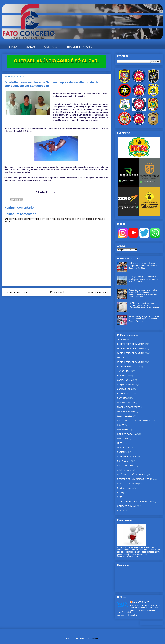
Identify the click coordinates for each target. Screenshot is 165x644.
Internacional (123, 439)
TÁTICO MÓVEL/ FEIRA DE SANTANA (134, 502)
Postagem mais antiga (97, 292)
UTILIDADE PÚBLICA (127, 506)
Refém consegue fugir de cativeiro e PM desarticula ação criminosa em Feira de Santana (144, 319)
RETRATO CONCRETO (127, 484)
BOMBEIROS (123, 376)
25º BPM (121, 340)
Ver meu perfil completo (127, 615)
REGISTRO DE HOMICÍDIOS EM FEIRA (135, 479)
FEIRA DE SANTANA (79, 47)
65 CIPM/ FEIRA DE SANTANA (131, 349)
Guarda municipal (125, 416)
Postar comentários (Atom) (60, 301)
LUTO (120, 443)
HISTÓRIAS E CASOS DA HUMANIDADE (135, 421)
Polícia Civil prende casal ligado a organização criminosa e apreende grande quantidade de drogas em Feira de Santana (143, 293)
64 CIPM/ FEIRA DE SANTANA (131, 344)
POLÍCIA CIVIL (124, 461)
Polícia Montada (124, 470)
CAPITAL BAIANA (125, 380)
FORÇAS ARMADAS (126, 412)
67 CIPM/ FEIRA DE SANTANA (131, 362)
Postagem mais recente (16, 292)
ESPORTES (122, 398)
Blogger (95, 638)
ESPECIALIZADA (125, 394)
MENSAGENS (123, 448)
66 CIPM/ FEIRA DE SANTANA (131, 353)
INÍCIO (13, 47)
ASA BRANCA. (124, 371)
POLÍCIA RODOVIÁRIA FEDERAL (132, 475)
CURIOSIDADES (125, 389)
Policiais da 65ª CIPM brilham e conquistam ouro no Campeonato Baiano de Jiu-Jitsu (143, 266)
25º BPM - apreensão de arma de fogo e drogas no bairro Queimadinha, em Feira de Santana (144, 305)
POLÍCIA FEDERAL (126, 466)
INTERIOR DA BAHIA (126, 434)
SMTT (120, 497)
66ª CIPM (121, 358)
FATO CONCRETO (141, 602)
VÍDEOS (31, 47)
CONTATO (51, 47)
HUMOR (121, 425)
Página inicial (57, 292)
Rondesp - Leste (124, 488)
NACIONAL (122, 452)
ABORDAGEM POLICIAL (128, 367)
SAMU (120, 493)
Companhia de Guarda (127, 385)
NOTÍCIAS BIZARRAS (127, 457)
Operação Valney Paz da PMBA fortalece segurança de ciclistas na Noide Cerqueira (143, 279)
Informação (122, 430)
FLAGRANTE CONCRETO (129, 407)
